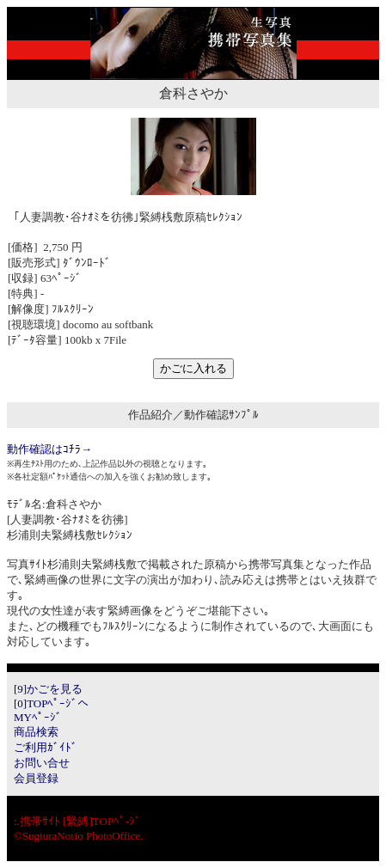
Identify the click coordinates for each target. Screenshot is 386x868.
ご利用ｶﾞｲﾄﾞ (46, 747)
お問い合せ (42, 763)
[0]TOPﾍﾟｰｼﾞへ (51, 703)
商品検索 (36, 732)
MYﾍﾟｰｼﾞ (38, 717)
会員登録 (36, 778)
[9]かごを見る (48, 689)
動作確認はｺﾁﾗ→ (49, 449)
